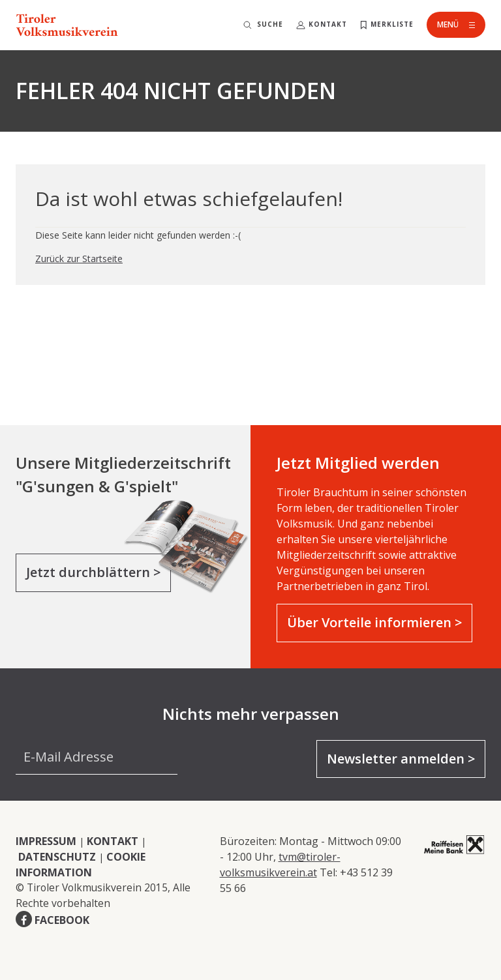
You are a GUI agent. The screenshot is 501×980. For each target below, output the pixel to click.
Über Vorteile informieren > (374, 622)
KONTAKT (113, 841)
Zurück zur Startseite (79, 259)
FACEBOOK (62, 920)
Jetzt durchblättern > (93, 572)
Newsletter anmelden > (401, 759)
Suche (270, 24)
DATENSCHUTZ (57, 857)
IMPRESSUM (46, 841)
